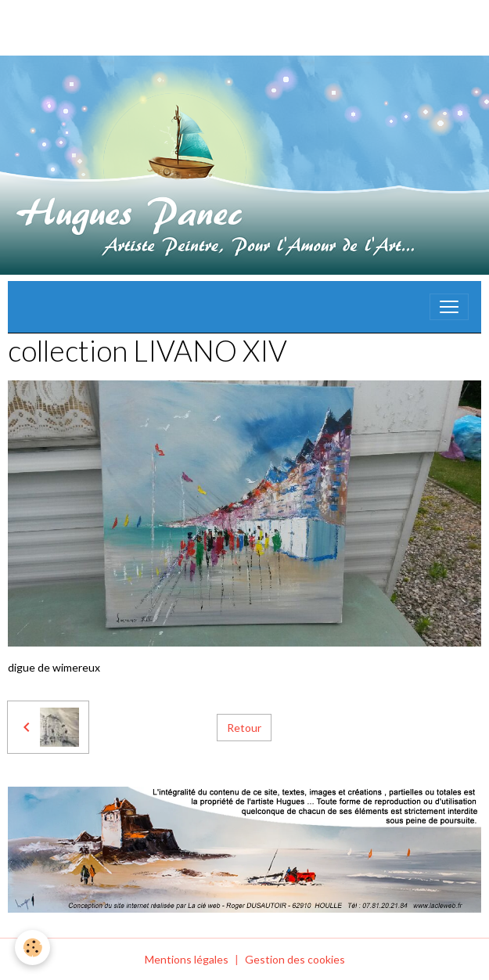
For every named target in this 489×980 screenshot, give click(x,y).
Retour (244, 728)
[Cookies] (33, 948)
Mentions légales (187, 959)
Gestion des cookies (295, 959)
